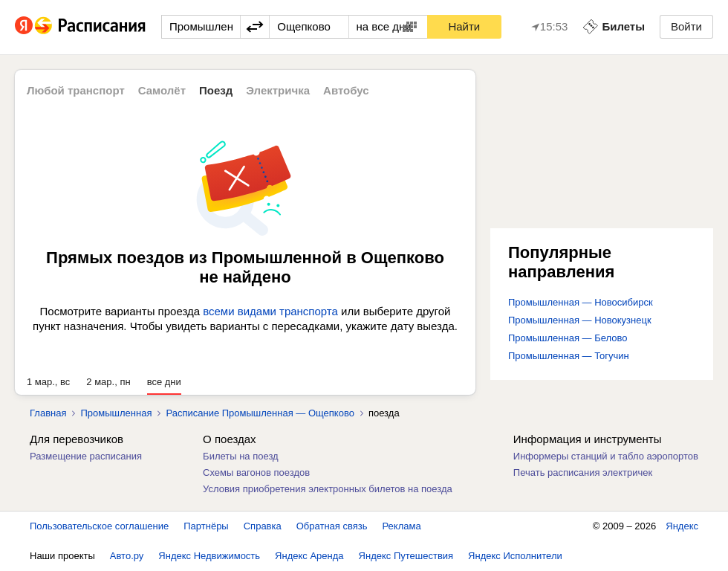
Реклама (402, 526)
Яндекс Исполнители (515, 556)
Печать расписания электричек (583, 472)
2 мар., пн (108, 382)
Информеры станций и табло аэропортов (606, 456)
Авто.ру (127, 556)
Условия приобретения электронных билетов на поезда (328, 489)
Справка (263, 526)
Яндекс (682, 526)
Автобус (346, 90)
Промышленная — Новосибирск (581, 302)
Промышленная (116, 413)
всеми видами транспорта (270, 311)
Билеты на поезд (241, 456)
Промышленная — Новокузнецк (580, 320)
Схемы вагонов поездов (256, 472)
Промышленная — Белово (568, 338)
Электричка (278, 90)
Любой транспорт (76, 90)
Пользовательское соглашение (99, 526)
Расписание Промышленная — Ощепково (260, 413)
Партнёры (206, 526)
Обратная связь (332, 526)
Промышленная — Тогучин (569, 356)
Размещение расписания (86, 456)
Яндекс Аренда (309, 556)
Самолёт (162, 90)
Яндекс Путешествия (406, 556)
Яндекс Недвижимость (209, 556)
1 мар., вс (48, 382)
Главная (48, 413)
